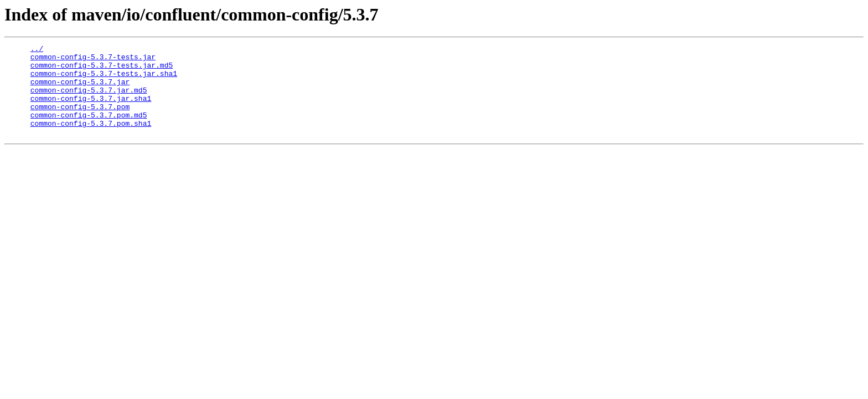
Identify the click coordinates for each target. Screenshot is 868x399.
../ (37, 50)
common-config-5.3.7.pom (80, 120)
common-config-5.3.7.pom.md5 (89, 130)
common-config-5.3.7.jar (80, 90)
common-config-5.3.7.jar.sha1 (91, 110)
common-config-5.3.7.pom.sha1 (91, 140)
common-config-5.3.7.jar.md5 (89, 100)
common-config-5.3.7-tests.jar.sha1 (104, 80)
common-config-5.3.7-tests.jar (93, 60)
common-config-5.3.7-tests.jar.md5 (102, 70)
